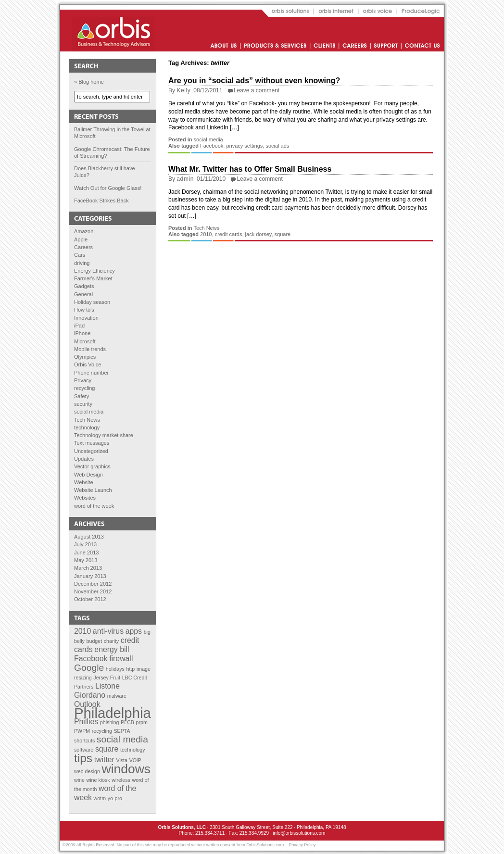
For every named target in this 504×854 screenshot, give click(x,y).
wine (79, 780)
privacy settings (244, 146)
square (107, 749)
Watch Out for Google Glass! (108, 188)
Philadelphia (113, 713)
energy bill (112, 649)
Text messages (92, 443)
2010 (82, 631)
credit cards (229, 234)
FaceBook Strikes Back (101, 201)
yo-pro (115, 798)
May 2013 (86, 560)
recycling (84, 388)
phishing (110, 722)
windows (126, 769)
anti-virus (108, 631)
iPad (79, 326)
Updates (84, 459)
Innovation (86, 318)
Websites (85, 498)
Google (89, 668)
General (83, 294)
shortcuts (84, 741)
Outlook (87, 704)
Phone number (91, 373)
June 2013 (86, 553)
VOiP (135, 760)
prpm (142, 722)
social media (89, 412)
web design (87, 771)
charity (111, 641)
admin (185, 179)
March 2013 (88, 568)
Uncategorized (91, 451)
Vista (122, 760)
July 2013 (85, 544)
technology (87, 427)
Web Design (88, 475)
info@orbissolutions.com (299, 833)
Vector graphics (92, 466)
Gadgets (84, 286)
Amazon (84, 231)
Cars (80, 255)
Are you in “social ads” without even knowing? (254, 81)
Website (84, 482)
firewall (121, 659)
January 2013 (90, 576)
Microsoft (85, 341)
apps (134, 631)
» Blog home (89, 82)
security (83, 404)
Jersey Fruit (107, 678)
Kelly (183, 90)
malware (117, 696)
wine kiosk (98, 780)
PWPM (82, 731)
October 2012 (90, 599)
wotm (100, 798)
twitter (104, 760)
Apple (81, 239)
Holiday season (92, 302)
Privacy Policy (302, 845)
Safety (82, 396)
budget (94, 641)
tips (83, 758)
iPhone (82, 333)
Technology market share (104, 435)
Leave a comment (257, 90)
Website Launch (93, 490)
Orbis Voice (88, 364)
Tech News (87, 420)
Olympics (85, 357)
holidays (115, 669)
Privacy (83, 380)
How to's (84, 310)
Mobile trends (90, 349)
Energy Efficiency (94, 271)
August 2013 (89, 537)
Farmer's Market (93, 278)
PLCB (127, 722)
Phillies (86, 722)
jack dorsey (258, 234)
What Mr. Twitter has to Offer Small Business (250, 169)
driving (82, 263)
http (130, 669)
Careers (83, 247)
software (84, 750)
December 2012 (93, 584)
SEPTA (122, 731)
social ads (277, 146)
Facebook (91, 659)
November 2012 (93, 591)
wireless (121, 780)
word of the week (94, 506)
